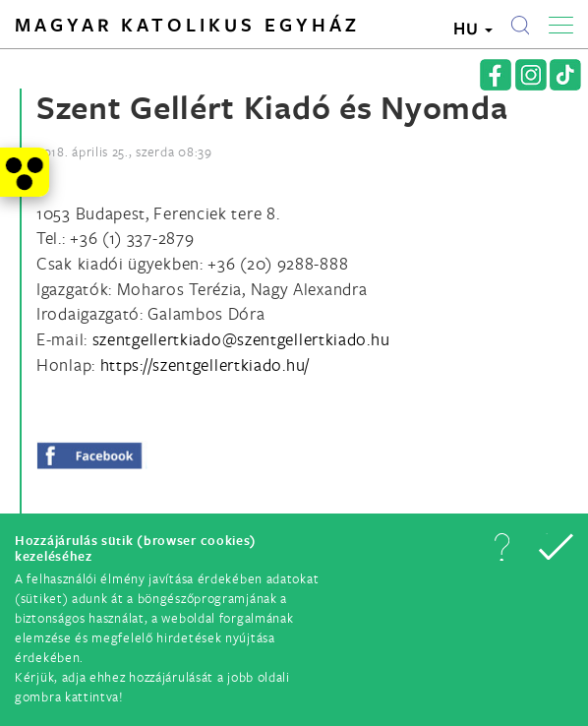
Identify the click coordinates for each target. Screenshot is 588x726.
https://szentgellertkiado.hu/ (205, 364)
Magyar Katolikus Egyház (187, 25)
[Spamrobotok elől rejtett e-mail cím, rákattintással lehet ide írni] (241, 339)
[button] (501, 547)
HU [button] (473, 28)
